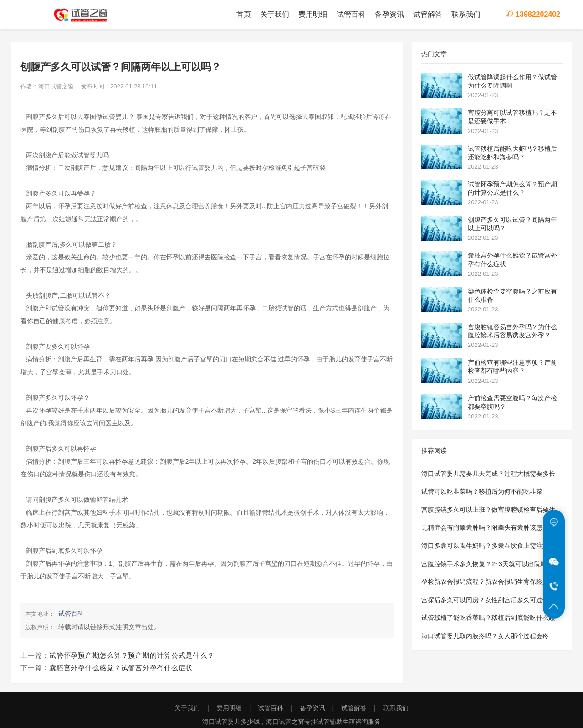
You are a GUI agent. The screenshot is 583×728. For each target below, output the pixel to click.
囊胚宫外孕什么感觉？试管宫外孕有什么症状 (121, 668)
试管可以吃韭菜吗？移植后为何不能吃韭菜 (482, 491)
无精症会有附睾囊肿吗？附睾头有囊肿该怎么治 (488, 527)
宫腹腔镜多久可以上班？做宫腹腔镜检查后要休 (488, 510)
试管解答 (428, 14)
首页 (244, 14)
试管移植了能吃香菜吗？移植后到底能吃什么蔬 (488, 618)
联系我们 (466, 14)
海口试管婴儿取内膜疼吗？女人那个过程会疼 (485, 636)
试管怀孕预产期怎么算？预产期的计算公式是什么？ (132, 655)
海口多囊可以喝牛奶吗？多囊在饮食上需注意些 (488, 546)
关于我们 (275, 14)
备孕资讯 (389, 14)
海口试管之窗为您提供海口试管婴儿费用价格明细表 (87, 15)
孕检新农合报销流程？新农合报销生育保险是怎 (488, 582)
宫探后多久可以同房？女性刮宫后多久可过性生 (488, 600)
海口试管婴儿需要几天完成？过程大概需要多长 (488, 474)
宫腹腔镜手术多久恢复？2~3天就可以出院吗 (484, 564)
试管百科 (351, 14)
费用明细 (313, 14)
